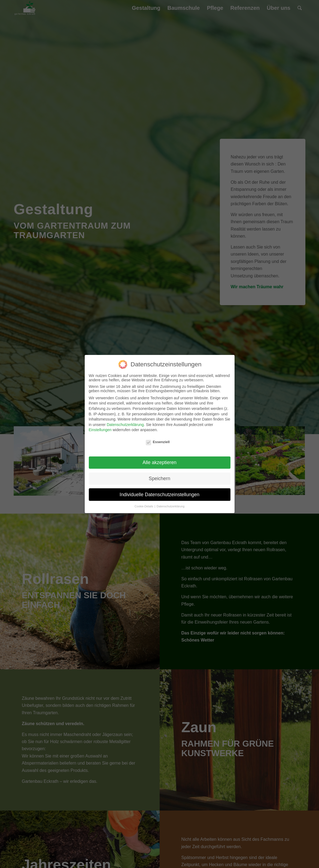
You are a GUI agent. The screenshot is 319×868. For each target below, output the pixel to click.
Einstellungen (100, 430)
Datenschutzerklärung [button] (171, 506)
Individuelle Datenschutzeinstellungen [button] (159, 495)
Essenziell (158, 442)
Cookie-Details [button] (144, 506)
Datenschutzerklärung (125, 425)
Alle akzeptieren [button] (159, 462)
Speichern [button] (159, 479)
